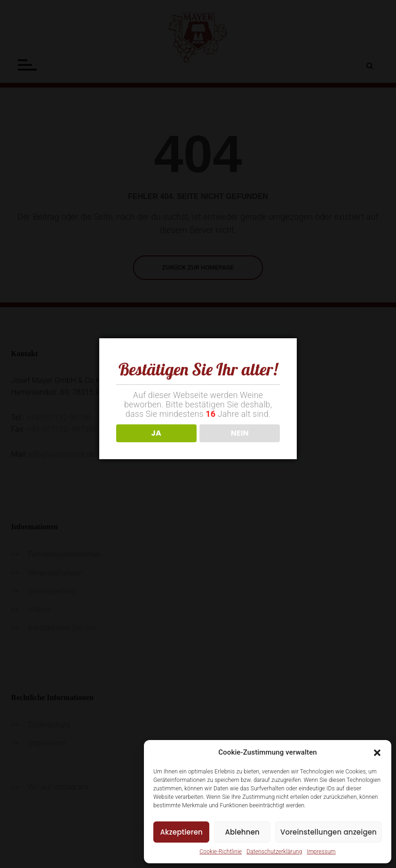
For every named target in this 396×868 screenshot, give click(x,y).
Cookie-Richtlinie (221, 852)
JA (156, 433)
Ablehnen (242, 832)
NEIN (240, 433)
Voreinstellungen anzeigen (329, 832)
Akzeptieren (182, 832)
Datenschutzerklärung (274, 852)
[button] (377, 753)
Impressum (321, 852)
